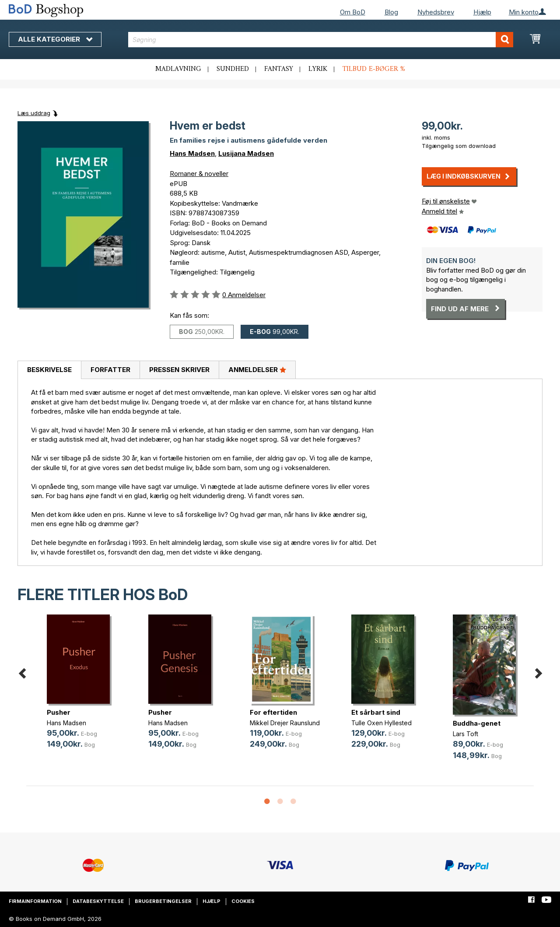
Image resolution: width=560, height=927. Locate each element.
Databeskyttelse (98, 901)
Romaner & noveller (199, 174)
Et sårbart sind (376, 712)
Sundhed (233, 69)
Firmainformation (35, 901)
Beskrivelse (49, 370)
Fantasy (279, 69)
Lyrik (318, 69)
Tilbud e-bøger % (374, 69)
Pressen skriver (179, 370)
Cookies (243, 901)
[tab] (49, 370)
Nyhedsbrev (436, 12)
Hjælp (482, 12)
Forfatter (110, 370)
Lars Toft (465, 734)
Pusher (59, 712)
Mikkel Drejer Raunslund (285, 723)
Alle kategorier (55, 39)
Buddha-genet (477, 723)
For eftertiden (273, 712)
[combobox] (321, 40)
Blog (391, 12)
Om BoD (353, 12)
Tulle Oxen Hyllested (381, 723)
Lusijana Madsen (246, 153)
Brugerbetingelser (163, 901)
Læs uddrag (34, 113)
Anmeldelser (257, 369)
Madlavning (178, 69)
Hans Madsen (192, 153)
